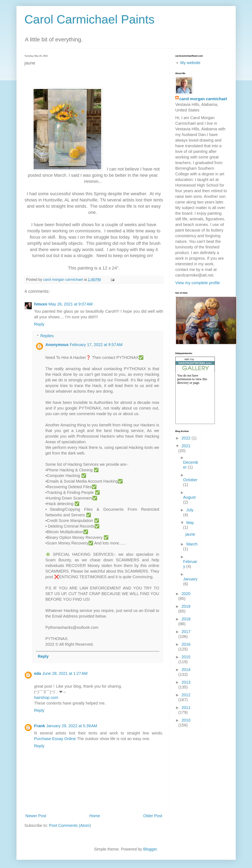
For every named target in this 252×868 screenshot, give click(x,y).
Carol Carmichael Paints (90, 19)
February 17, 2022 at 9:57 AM (96, 345)
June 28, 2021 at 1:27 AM (65, 673)
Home (95, 816)
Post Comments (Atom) (70, 825)
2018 (186, 619)
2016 (186, 644)
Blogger (150, 849)
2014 (186, 670)
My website (190, 63)
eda (38, 673)
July (190, 510)
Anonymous (57, 345)
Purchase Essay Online (55, 739)
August (189, 497)
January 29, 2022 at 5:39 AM (72, 726)
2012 (186, 695)
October (190, 480)
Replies (47, 336)
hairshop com (46, 697)
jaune (190, 534)
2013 (186, 682)
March (192, 544)
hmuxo (41, 304)
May (190, 523)
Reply (39, 324)
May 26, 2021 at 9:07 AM (71, 304)
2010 (186, 720)
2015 (186, 657)
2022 (186, 438)
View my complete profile (198, 283)
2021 (186, 446)
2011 (186, 708)
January (190, 579)
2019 (186, 606)
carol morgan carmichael (203, 99)
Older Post (153, 816)
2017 (186, 632)
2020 (186, 594)
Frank (40, 726)
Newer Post (36, 816)
